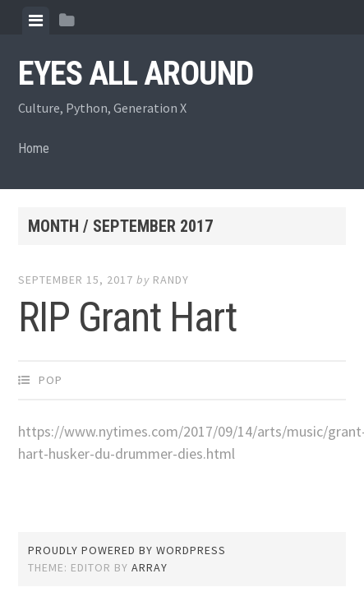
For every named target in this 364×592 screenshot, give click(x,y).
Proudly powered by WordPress (127, 550)
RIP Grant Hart (127, 317)
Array (150, 567)
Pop (51, 380)
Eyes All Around (136, 74)
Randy (171, 280)
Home (34, 148)
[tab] (36, 21)
